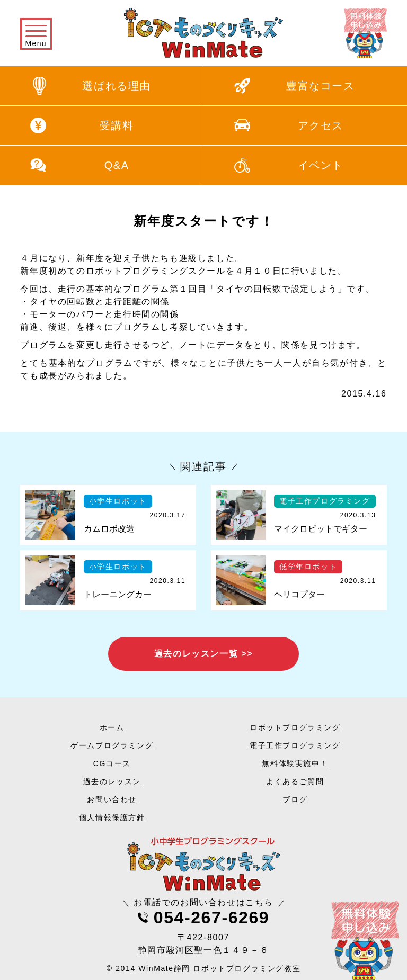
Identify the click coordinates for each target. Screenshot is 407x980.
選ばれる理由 (117, 86)
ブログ (295, 799)
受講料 (117, 125)
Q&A (117, 165)
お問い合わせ (112, 799)
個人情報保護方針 (112, 817)
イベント (321, 165)
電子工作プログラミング (295, 745)
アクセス (321, 125)
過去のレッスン (112, 781)
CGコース (112, 763)
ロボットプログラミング (295, 727)
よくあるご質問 (295, 781)
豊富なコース (321, 86)
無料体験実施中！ (295, 763)
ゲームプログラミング (112, 745)
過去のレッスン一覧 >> (203, 654)
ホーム (112, 727)
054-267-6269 (211, 918)
